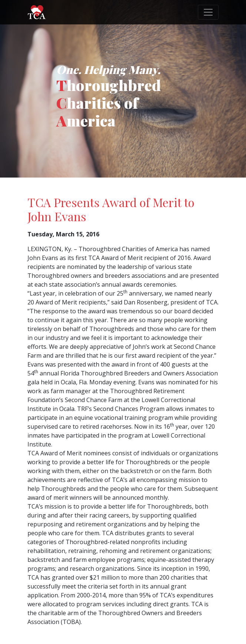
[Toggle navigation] (208, 12)
